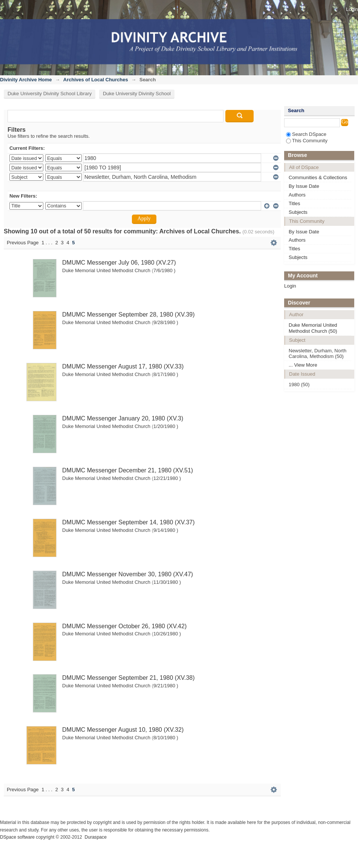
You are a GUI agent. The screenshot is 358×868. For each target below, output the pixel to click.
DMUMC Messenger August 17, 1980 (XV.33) (123, 366)
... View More (303, 365)
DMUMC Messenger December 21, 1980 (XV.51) (128, 470)
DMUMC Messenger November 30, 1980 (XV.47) (128, 574)
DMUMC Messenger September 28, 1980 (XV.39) (129, 314)
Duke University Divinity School (137, 94)
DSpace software (17, 837)
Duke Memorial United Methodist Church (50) (313, 328)
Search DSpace (306, 134)
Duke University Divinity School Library (50, 94)
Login (352, 9)
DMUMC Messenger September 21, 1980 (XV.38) (129, 678)
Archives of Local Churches (96, 80)
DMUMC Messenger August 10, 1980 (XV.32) (123, 730)
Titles (295, 203)
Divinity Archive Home (26, 80)
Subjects (298, 212)
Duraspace (95, 837)
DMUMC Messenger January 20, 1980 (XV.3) (123, 418)
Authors (297, 195)
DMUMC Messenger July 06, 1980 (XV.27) (119, 263)
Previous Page (23, 243)
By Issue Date (304, 186)
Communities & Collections (318, 177)
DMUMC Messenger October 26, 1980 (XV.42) (124, 626)
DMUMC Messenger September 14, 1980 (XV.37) (129, 522)
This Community (307, 141)
